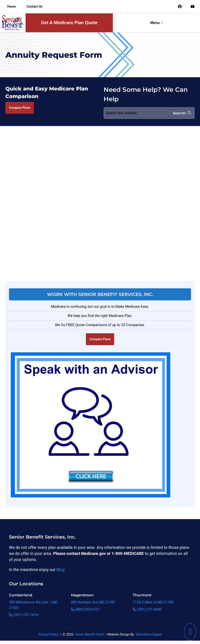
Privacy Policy (48, 634)
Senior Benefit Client (90, 634)
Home (12, 7)
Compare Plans (20, 108)
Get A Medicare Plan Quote (69, 23)
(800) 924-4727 (85, 609)
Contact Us (35, 7)
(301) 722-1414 (23, 615)
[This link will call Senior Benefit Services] (190, 632)
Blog (61, 570)
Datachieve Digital (149, 634)
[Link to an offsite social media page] (180, 7)
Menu (157, 23)
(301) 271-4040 (147, 609)
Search (182, 113)
